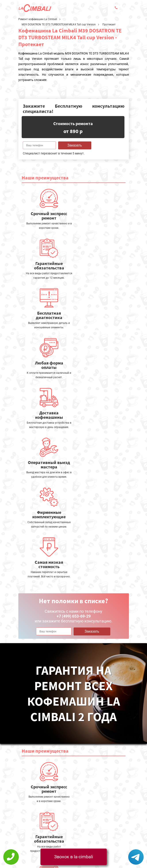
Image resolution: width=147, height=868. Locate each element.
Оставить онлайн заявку (89, 817)
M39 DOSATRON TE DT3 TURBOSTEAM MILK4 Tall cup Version (59, 24)
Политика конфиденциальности (45, 832)
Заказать (74, 145)
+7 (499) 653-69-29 (67, 838)
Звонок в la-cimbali (74, 857)
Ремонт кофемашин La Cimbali (38, 19)
